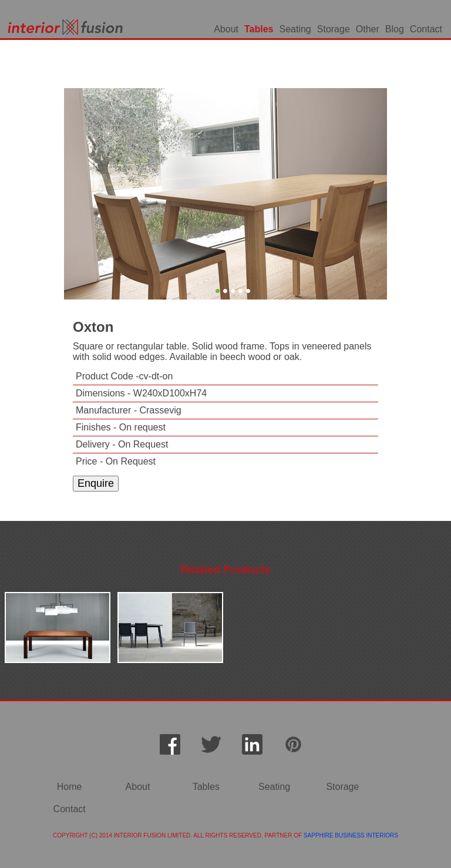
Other (368, 29)
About (226, 29)
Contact (426, 29)
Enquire (96, 483)
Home (70, 787)
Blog (395, 29)
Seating (295, 29)
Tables (259, 29)
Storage (334, 29)
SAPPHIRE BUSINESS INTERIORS (351, 835)
